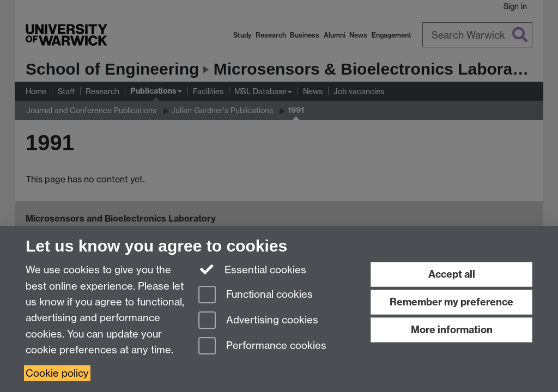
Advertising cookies (258, 321)
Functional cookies (256, 295)
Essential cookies (253, 269)
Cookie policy (57, 373)
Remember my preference (451, 302)
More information (452, 330)
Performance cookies (262, 347)
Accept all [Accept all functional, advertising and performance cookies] (452, 274)
